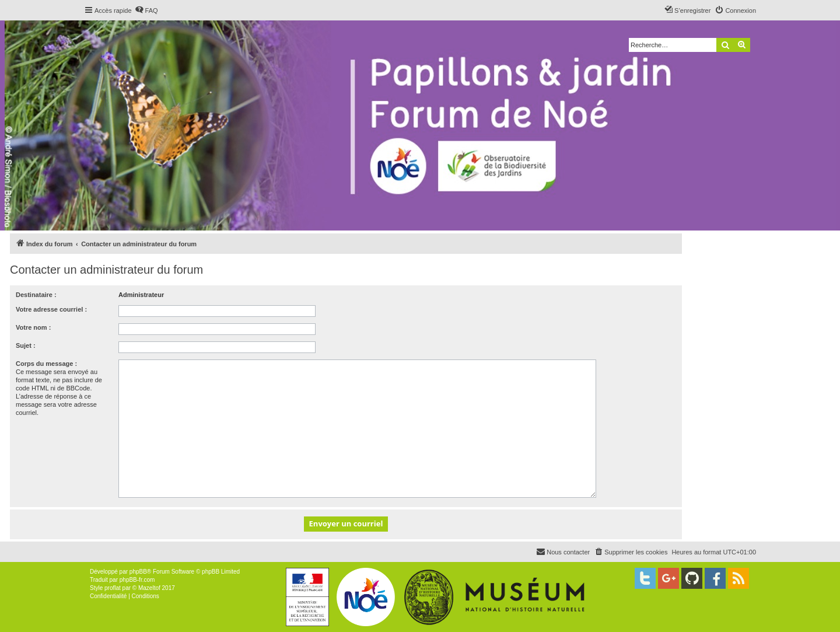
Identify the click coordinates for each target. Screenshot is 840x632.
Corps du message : (46, 364)
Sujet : (26, 345)
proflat (113, 588)
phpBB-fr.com (137, 580)
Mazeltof (149, 588)
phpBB (138, 572)
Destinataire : (36, 295)
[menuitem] (146, 11)
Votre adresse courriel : (51, 309)
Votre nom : (33, 327)
